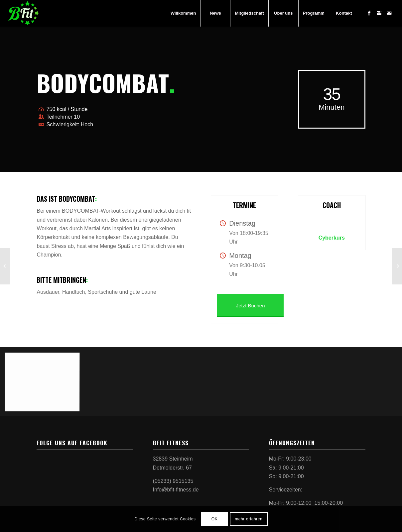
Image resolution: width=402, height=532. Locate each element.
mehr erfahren (249, 519)
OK (215, 519)
